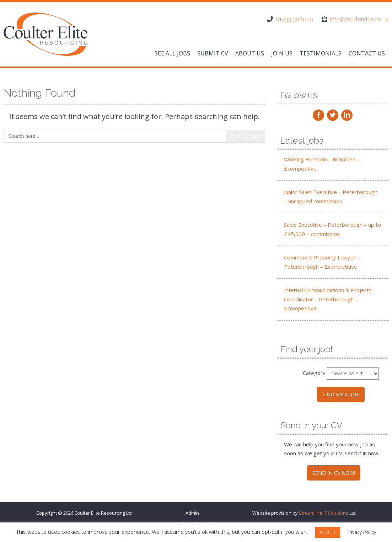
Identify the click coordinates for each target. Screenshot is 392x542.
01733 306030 (294, 19)
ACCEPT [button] (328, 532)
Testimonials (321, 53)
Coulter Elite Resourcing (100, 513)
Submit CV (213, 53)
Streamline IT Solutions (324, 513)
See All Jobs (172, 53)
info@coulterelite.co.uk (359, 19)
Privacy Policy (361, 532)
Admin (192, 513)
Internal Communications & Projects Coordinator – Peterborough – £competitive (328, 299)
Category (314, 373)
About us (250, 53)
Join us (282, 53)
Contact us (367, 53)
